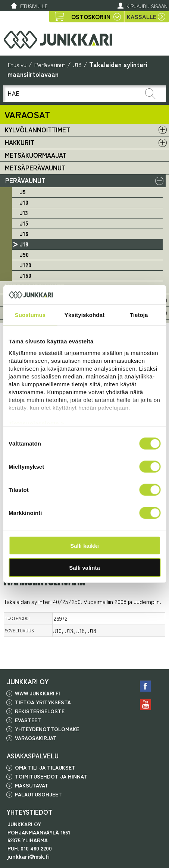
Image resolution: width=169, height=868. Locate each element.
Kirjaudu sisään (147, 6)
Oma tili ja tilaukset (45, 767)
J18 (77, 64)
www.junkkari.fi (37, 693)
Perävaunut (50, 64)
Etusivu (17, 64)
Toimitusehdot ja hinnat (51, 776)
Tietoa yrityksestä (43, 702)
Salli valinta (84, 567)
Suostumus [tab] (30, 315)
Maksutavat (32, 785)
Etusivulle (34, 6)
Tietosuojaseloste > (36, 423)
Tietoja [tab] (139, 315)
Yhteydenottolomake (47, 729)
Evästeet (28, 720)
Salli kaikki (84, 546)
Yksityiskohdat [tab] (84, 315)
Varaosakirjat (36, 738)
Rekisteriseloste (40, 711)
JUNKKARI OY (28, 681)
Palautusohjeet (38, 794)
